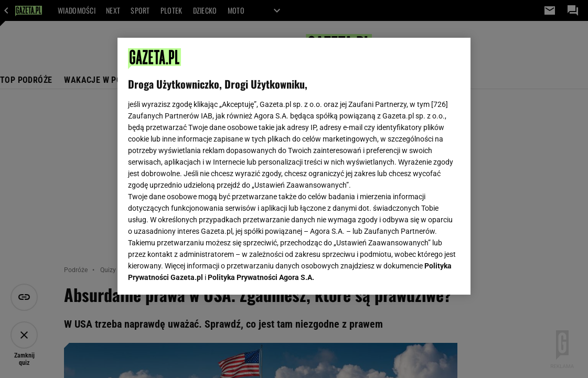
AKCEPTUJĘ (425, 274)
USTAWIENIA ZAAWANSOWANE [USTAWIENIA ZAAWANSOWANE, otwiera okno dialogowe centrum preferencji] (197, 274)
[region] (294, 166)
